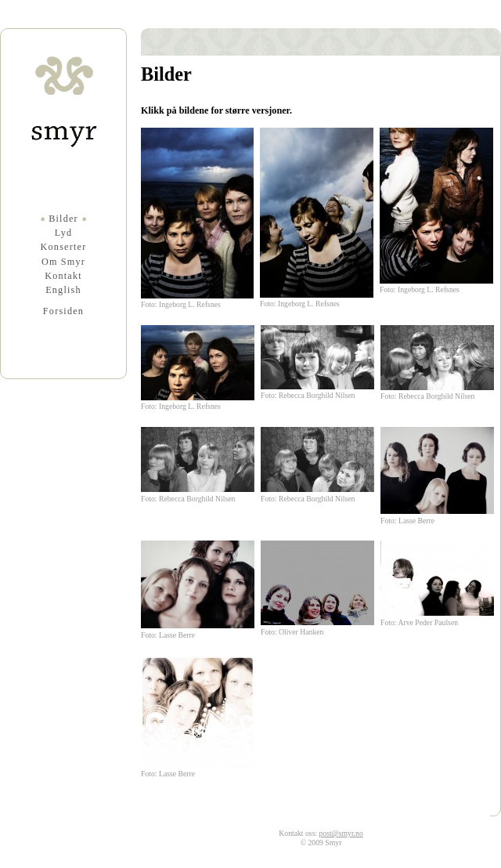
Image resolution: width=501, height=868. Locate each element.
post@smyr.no (341, 833)
